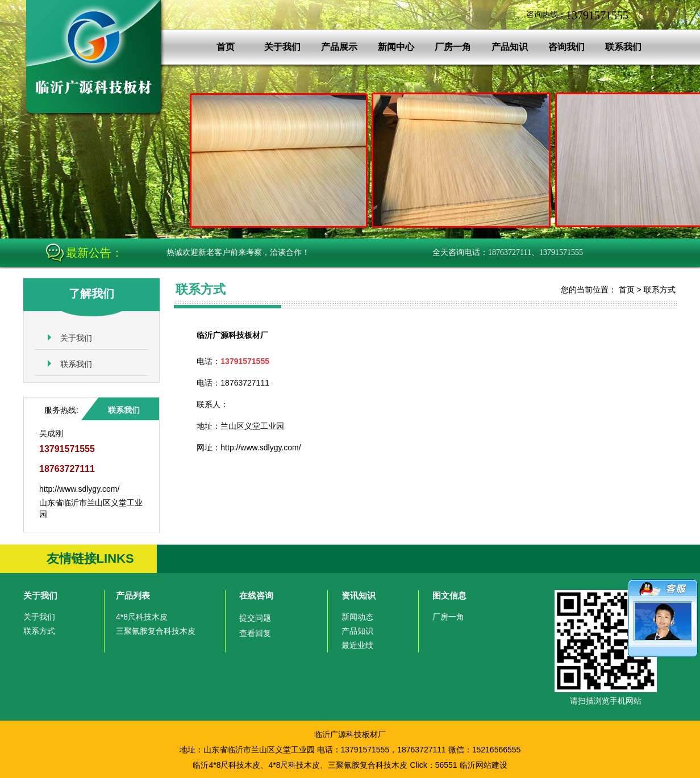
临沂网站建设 (484, 765)
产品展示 (339, 47)
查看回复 (255, 633)
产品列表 (133, 595)
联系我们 (623, 47)
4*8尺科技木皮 (142, 617)
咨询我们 (566, 47)
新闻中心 (396, 47)
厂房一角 (453, 47)
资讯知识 (359, 595)
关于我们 (282, 47)
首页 (226, 47)
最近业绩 (357, 645)
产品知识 (510, 47)
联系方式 (660, 290)
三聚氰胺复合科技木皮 (156, 631)
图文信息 (449, 595)
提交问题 (255, 618)
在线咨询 (256, 595)
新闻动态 (357, 617)
